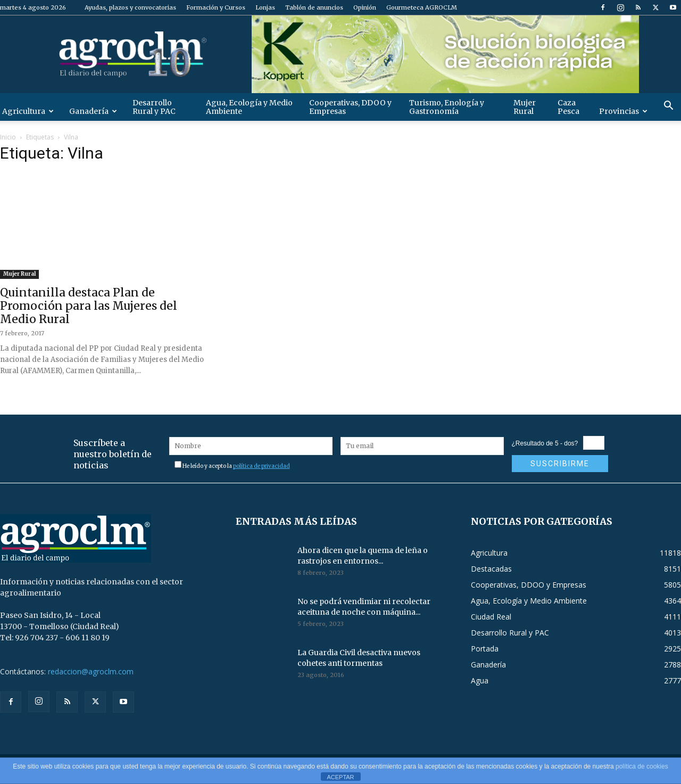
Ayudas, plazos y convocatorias (130, 7)
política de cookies (642, 766)
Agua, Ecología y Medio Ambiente (249, 107)
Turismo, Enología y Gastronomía (447, 107)
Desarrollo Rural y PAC (154, 107)
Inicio (8, 137)
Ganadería (93, 111)
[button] (668, 107)
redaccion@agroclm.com (91, 671)
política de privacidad (261, 466)
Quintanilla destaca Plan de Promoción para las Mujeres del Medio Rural (89, 306)
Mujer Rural (525, 107)
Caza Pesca (568, 107)
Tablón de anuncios (314, 7)
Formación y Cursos (216, 7)
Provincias (623, 111)
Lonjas (265, 7)
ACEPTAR (340, 777)
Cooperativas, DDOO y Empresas (350, 107)
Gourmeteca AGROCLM (422, 7)
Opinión (365, 7)
